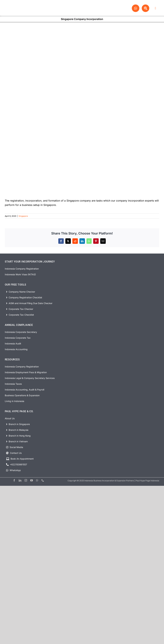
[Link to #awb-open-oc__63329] (146, 8)
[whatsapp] (37, 480)
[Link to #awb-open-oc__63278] (155, 8)
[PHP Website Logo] (21, 4)
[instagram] (26, 480)
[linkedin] (20, 480)
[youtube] (32, 480)
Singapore (23, 216)
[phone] (43, 480)
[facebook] (14, 480)
